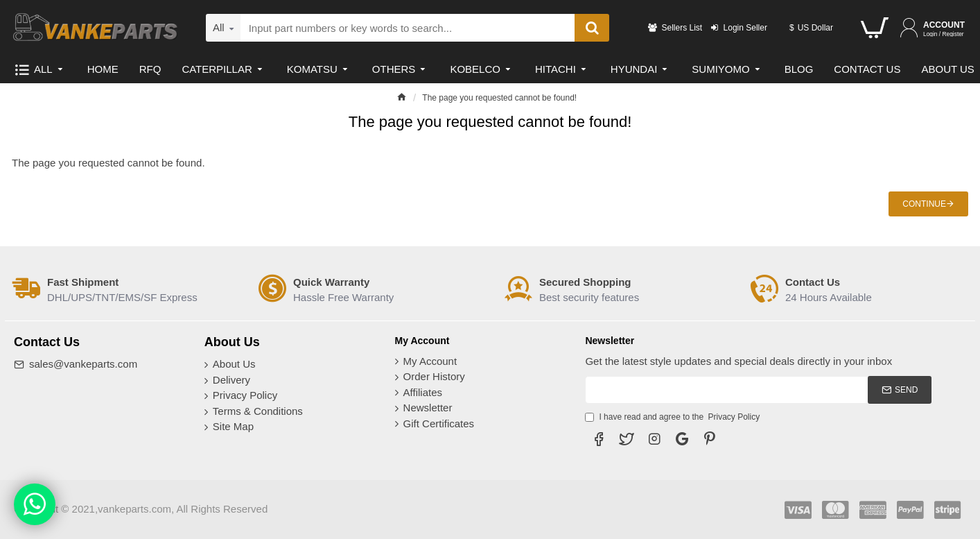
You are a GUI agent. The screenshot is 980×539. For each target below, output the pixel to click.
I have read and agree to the (673, 417)
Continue (924, 204)
